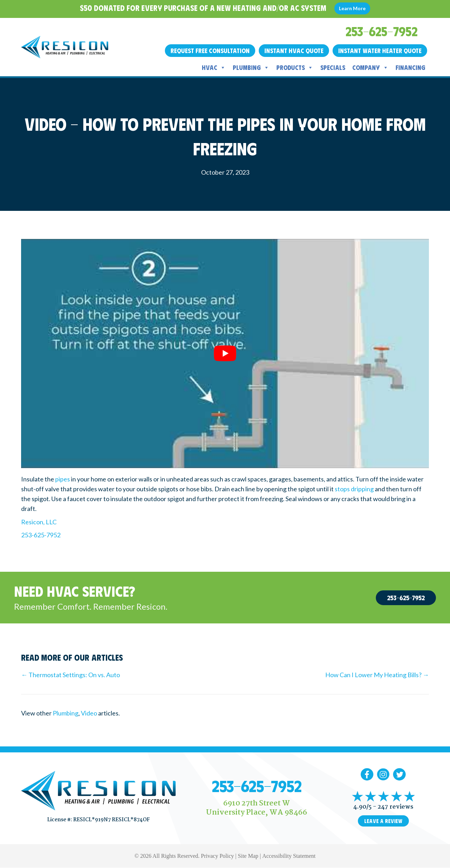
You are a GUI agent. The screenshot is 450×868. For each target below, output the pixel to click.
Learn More (352, 8)
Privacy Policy (218, 856)
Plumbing (251, 67)
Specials (333, 67)
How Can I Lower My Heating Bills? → (377, 675)
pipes (63, 479)
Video (89, 713)
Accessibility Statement (289, 856)
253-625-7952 (41, 535)
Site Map (248, 856)
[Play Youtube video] (225, 354)
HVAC (214, 67)
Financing (410, 67)
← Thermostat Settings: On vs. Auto (70, 675)
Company (370, 67)
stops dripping (354, 489)
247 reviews (396, 807)
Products (295, 67)
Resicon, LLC (39, 522)
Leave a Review (383, 821)
